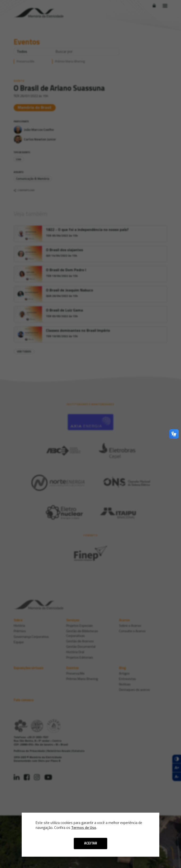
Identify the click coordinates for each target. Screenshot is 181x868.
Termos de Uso (84, 827)
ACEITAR (91, 843)
